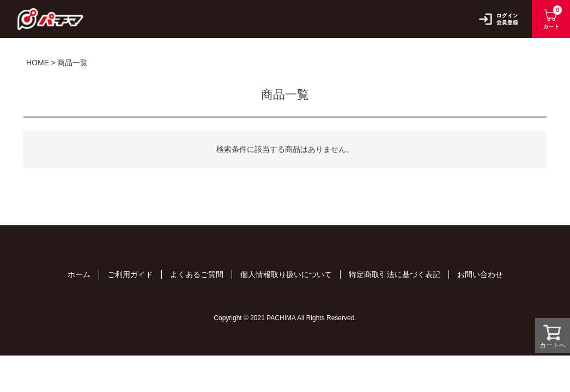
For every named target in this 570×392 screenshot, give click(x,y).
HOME (38, 63)
